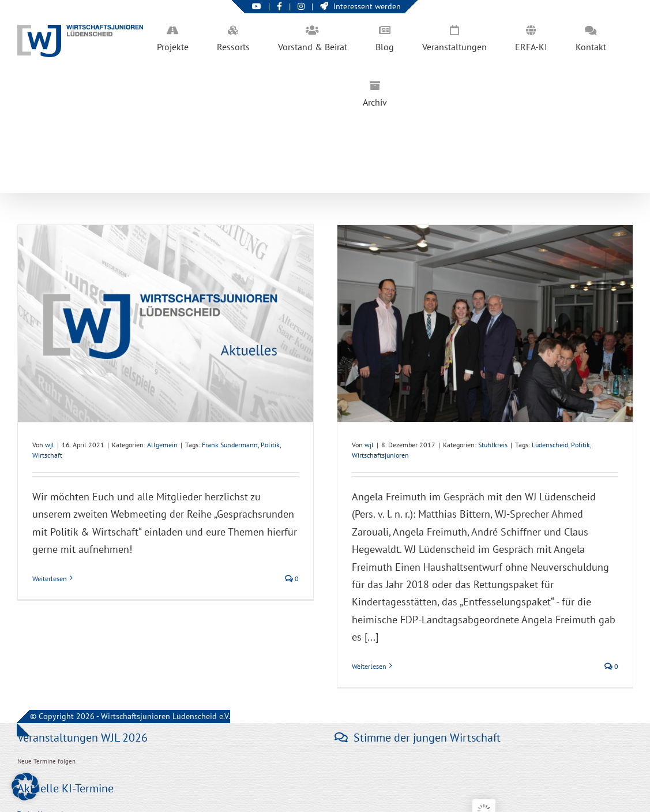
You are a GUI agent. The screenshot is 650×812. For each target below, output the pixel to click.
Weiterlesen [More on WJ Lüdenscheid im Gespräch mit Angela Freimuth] (369, 666)
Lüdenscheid (550, 445)
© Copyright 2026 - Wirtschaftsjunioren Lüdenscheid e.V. (130, 716)
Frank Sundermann (230, 445)
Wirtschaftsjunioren (380, 455)
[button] (25, 787)
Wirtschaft (47, 455)
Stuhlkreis (493, 445)
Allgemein (162, 445)
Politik (270, 445)
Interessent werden (360, 6)
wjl (50, 445)
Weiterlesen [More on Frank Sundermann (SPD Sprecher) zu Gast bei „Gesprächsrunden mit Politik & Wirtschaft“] (50, 579)
